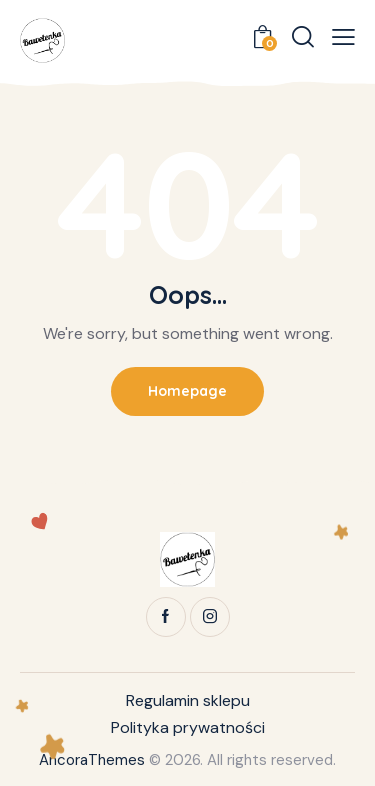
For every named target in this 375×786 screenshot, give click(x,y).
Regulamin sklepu (188, 700)
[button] (343, 37)
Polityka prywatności (188, 727)
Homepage (187, 391)
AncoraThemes (92, 760)
